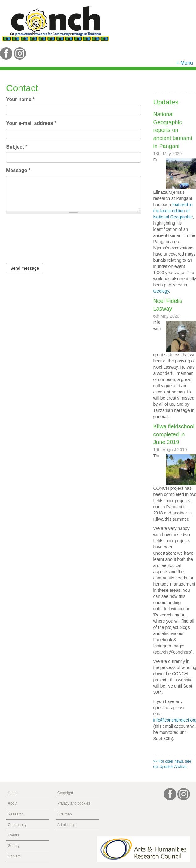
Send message (25, 268)
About (13, 803)
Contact (14, 856)
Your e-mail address (31, 123)
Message (18, 170)
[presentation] (32, 241)
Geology (161, 291)
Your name (20, 99)
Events (13, 835)
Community (17, 825)
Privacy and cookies (74, 803)
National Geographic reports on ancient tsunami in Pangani (173, 130)
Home (13, 793)
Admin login (67, 825)
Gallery (14, 846)
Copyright (65, 793)
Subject (17, 147)
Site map (64, 814)
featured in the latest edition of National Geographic (173, 211)
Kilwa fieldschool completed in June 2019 (174, 434)
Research (16, 814)
